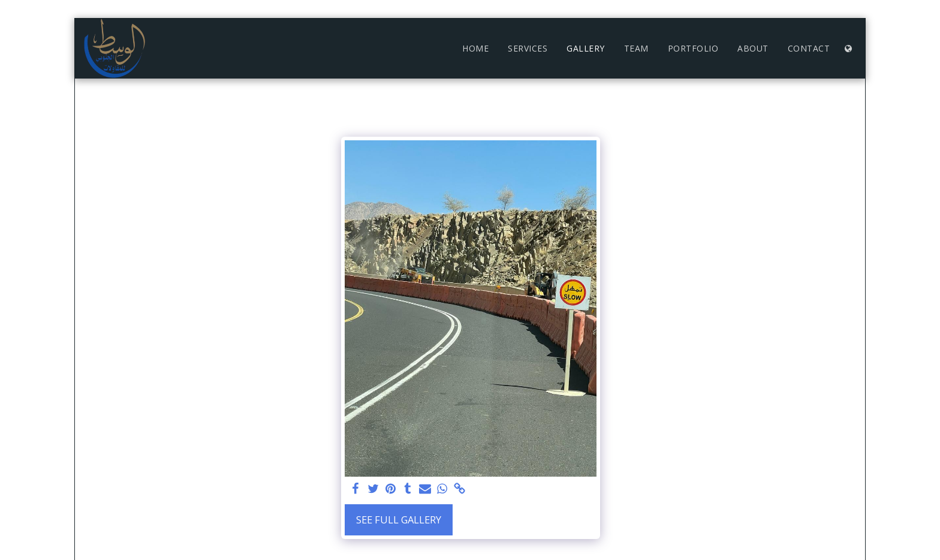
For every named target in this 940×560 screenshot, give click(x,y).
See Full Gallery (399, 520)
